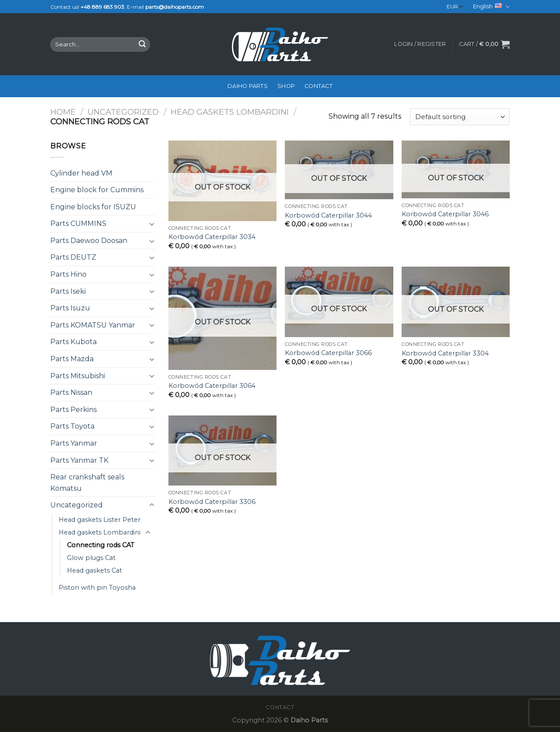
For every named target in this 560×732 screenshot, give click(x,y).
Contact (318, 86)
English (491, 7)
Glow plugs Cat (91, 558)
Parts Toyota (72, 426)
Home (63, 112)
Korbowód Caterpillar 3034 (212, 237)
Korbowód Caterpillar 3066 (328, 353)
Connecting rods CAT (101, 545)
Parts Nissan (71, 392)
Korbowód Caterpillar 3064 (212, 386)
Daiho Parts (248, 86)
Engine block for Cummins (97, 190)
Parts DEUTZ (73, 257)
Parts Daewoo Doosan (89, 241)
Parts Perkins (73, 410)
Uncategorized (123, 112)
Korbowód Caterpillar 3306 (212, 502)
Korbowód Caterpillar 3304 (445, 353)
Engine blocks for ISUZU (93, 207)
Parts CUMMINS (78, 223)
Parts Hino (68, 274)
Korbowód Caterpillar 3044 (328, 215)
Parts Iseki (68, 291)
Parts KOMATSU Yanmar (93, 325)
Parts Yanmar (74, 443)
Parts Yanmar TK (79, 460)
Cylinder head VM (81, 173)
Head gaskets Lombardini (230, 112)
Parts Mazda (72, 359)
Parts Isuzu (70, 308)
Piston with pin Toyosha (97, 588)
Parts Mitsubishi (78, 376)
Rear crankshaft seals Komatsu (87, 483)
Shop (286, 86)
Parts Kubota (73, 342)
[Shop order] (460, 117)
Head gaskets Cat (94, 570)
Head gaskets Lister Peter (100, 520)
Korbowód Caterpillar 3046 (445, 214)
